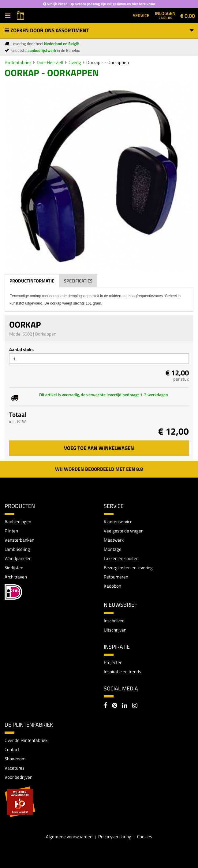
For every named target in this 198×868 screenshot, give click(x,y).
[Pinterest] (115, 706)
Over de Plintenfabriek (26, 740)
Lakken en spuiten (121, 558)
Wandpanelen (18, 558)
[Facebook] (105, 706)
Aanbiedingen (18, 522)
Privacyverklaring (115, 837)
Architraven (16, 577)
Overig (75, 62)
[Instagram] (135, 706)
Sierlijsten (14, 568)
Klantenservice (118, 522)
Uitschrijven (115, 630)
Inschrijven (114, 621)
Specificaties (78, 281)
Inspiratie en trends (122, 672)
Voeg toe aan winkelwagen (99, 448)
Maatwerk (114, 540)
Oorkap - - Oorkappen (108, 62)
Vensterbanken (19, 540)
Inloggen (165, 15)
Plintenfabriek (18, 62)
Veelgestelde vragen (124, 531)
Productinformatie (32, 281)
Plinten (11, 531)
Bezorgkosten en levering (128, 568)
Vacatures (15, 768)
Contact (12, 749)
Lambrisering (17, 549)
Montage (113, 549)
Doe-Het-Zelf (50, 62)
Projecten (113, 662)
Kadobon (112, 586)
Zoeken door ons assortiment (99, 30)
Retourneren (116, 577)
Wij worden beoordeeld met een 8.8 (99, 469)
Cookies (145, 837)
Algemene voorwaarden (69, 837)
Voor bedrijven (19, 777)
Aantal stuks (21, 350)
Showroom (15, 759)
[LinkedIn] (125, 706)
